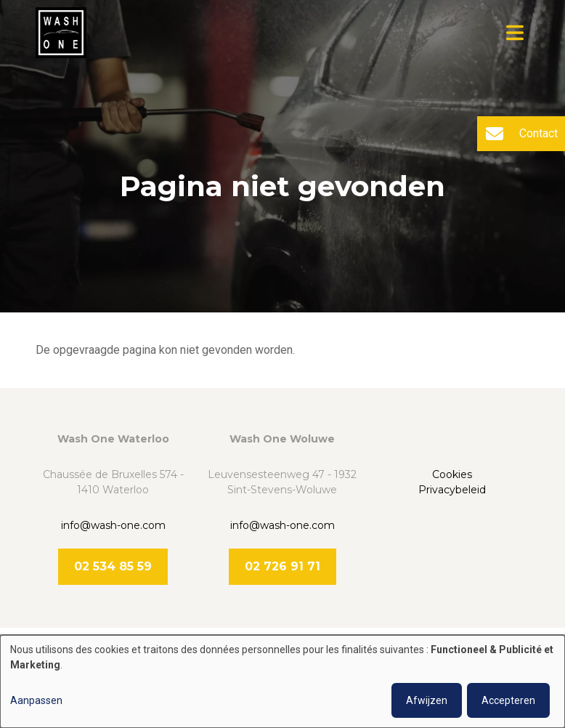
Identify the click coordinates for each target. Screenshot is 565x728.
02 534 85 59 (113, 566)
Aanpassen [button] (36, 700)
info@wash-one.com (113, 525)
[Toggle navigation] (515, 33)
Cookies (452, 474)
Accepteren (508, 700)
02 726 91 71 (282, 566)
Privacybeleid (452, 490)
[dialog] (282, 682)
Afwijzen (427, 700)
